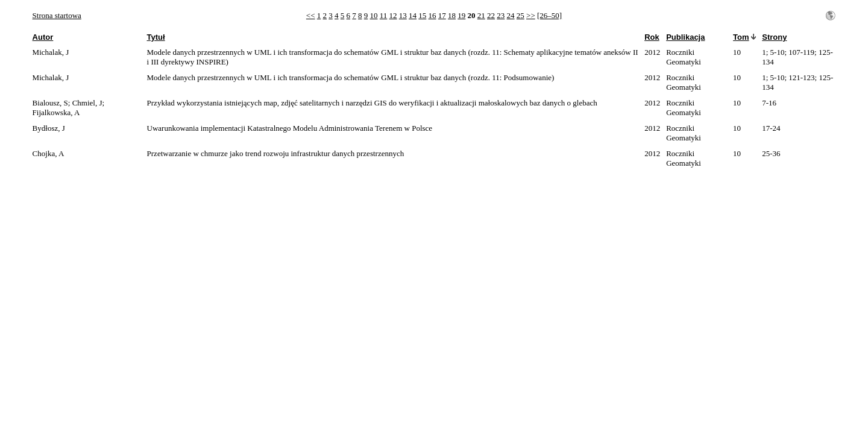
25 (520, 15)
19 (461, 15)
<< (311, 15)
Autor (43, 37)
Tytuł (156, 37)
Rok (652, 37)
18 (452, 15)
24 (511, 15)
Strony (774, 37)
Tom (741, 37)
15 (422, 15)
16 (432, 15)
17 (442, 15)
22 (491, 15)
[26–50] (549, 15)
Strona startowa (57, 15)
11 (384, 15)
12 (393, 15)
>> (531, 15)
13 (403, 15)
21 (481, 15)
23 (501, 15)
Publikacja (685, 37)
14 (413, 15)
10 (374, 15)
